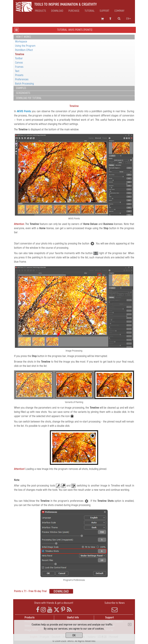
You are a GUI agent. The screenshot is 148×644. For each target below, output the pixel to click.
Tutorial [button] (90, 11)
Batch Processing (24, 84)
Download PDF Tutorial (29, 98)
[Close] (130, 624)
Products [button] (40, 11)
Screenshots (23, 93)
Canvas (19, 63)
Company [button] (119, 11)
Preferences (22, 79)
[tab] (74, 37)
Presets (19, 75)
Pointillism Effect (24, 50)
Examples (21, 88)
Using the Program (25, 46)
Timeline (20, 54)
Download (57, 11)
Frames (19, 67)
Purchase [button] (74, 11)
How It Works (23, 37)
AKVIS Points (24, 111)
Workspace (21, 42)
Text (17, 71)
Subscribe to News (115, 607)
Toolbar (19, 58)
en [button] (128, 19)
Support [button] (104, 11)
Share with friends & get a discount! (54, 603)
